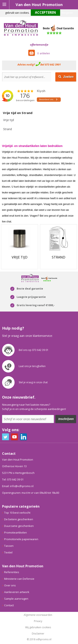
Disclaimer (38, 634)
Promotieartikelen (15, 532)
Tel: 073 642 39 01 (13, 479)
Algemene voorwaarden (38, 615)
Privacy (38, 621)
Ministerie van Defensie (19, 579)
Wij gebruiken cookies (38, 627)
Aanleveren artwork (17, 592)
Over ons (10, 585)
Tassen (9, 546)
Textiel (8, 552)
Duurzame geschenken (19, 526)
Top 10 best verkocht (17, 513)
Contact (9, 605)
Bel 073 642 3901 (51, 64)
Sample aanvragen (16, 599)
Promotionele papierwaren (21, 539)
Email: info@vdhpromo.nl (18, 486)
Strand (7, 129)
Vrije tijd (9, 120)
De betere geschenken (19, 519)
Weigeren (67, 13)
